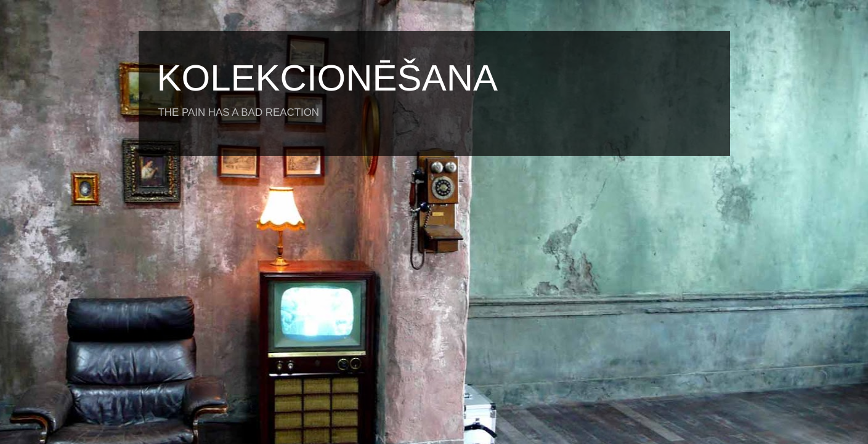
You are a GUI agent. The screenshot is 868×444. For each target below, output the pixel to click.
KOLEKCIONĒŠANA (328, 78)
